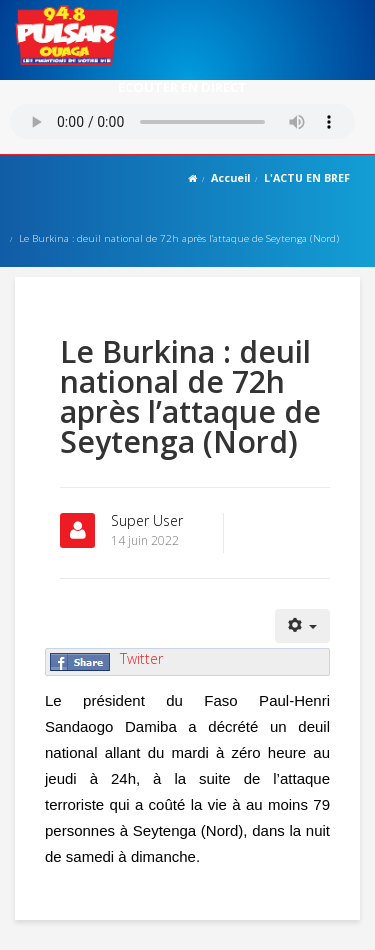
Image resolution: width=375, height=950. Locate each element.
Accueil (230, 177)
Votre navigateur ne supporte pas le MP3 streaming (182, 121)
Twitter (141, 658)
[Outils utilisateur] (303, 626)
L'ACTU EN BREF (307, 177)
